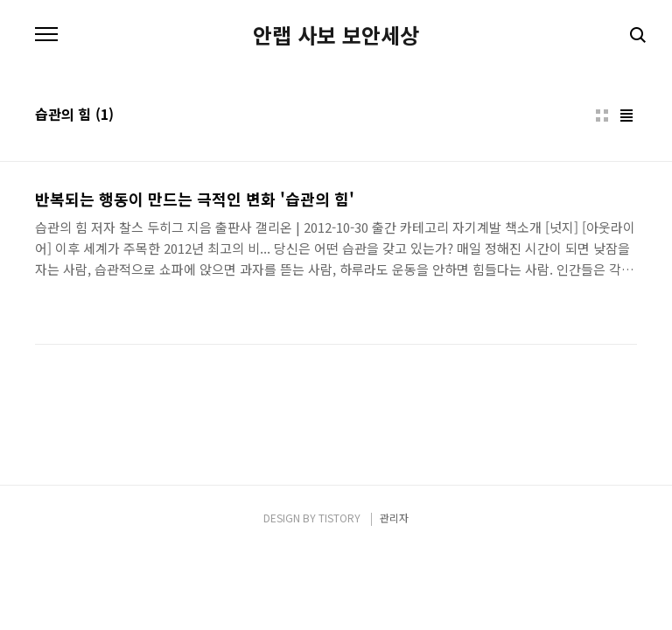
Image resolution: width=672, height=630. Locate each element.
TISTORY (339, 518)
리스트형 (626, 115)
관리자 (394, 518)
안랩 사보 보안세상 (336, 35)
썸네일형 (602, 115)
